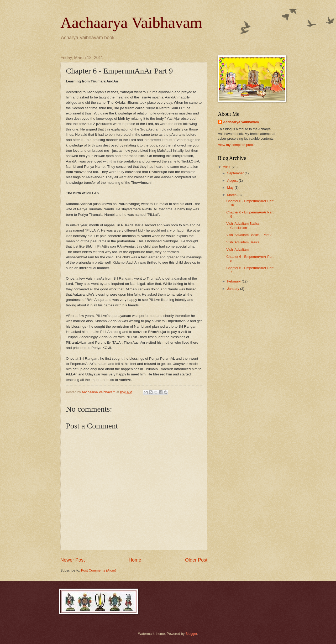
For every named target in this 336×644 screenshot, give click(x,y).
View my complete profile (237, 145)
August (233, 180)
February (234, 281)
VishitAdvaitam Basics (243, 242)
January (233, 289)
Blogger (191, 634)
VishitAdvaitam (237, 250)
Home (135, 560)
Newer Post (73, 560)
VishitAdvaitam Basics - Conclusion (244, 226)
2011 (227, 167)
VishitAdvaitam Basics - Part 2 (249, 235)
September (236, 173)
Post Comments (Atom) (99, 570)
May (231, 188)
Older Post (196, 560)
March (232, 195)
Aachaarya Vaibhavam (131, 23)
